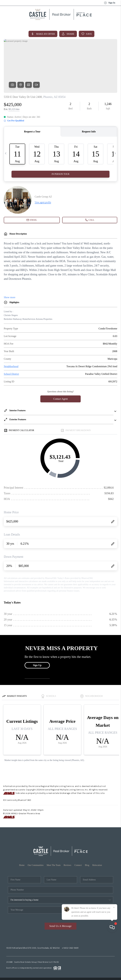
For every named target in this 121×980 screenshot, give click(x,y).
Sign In (110, 3)
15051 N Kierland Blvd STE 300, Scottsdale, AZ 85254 (33, 948)
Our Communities (36, 865)
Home (22, 865)
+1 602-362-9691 (70, 948)
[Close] (114, 951)
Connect (78, 865)
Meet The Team (54, 865)
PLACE (56, 962)
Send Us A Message (60, 926)
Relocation (97, 865)
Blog (87, 865)
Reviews (67, 865)
